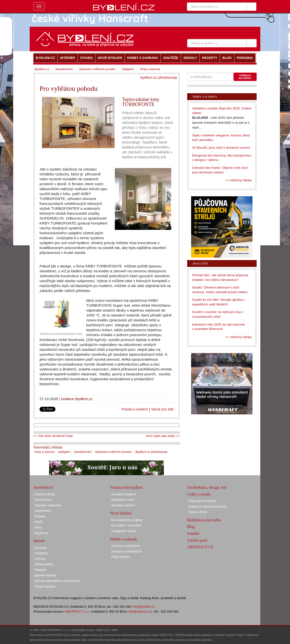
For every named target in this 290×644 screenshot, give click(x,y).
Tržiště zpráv (197, 540)
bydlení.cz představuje (159, 77)
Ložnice (40, 559)
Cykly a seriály (199, 494)
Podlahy (40, 516)
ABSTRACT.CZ (200, 547)
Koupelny (41, 553)
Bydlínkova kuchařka (204, 520)
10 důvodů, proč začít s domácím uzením (221, 148)
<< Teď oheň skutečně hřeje (53, 436)
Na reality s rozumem (126, 525)
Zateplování (43, 511)
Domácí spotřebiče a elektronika (57, 581)
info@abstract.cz (140, 611)
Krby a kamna (44, 452)
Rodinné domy (45, 494)
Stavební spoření (123, 505)
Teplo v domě (198, 512)
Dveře (39, 522)
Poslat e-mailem (135, 409)
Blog (191, 527)
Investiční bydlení (123, 494)
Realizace (41, 533)
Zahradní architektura (126, 551)
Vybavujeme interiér (202, 501)
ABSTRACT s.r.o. (77, 611)
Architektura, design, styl (207, 487)
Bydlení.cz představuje (152, 452)
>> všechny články (239, 180)
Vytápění (64, 452)
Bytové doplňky (45, 575)
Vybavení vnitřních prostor (113, 452)
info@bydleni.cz (144, 607)
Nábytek (40, 570)
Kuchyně (41, 548)
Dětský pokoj (43, 564)
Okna (38, 527)
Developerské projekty (127, 520)
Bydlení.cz (42, 69)
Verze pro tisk (162, 409)
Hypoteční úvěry (123, 500)
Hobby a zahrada (123, 539)
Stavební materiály (48, 505)
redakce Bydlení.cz (77, 399)
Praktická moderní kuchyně (207, 506)
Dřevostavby (43, 500)
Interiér (39, 541)
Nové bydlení (121, 513)
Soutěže (193, 533)
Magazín (200, 263)
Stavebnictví (83, 452)
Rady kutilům (120, 557)
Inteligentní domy (123, 531)
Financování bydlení (126, 487)
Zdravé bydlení (45, 586)
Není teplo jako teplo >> (163, 436)
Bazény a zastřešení (126, 546)
